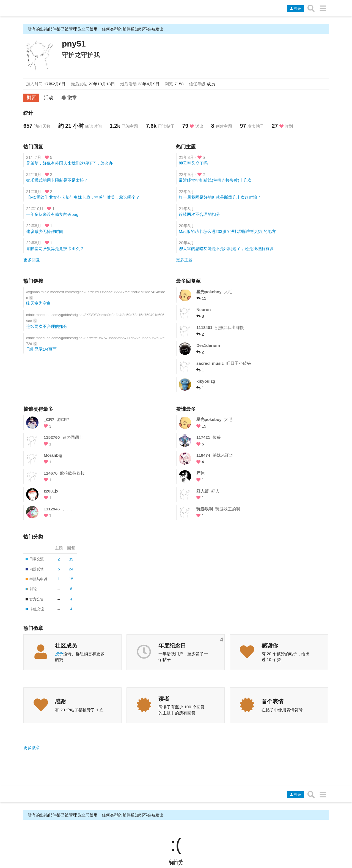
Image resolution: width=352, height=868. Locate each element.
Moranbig (53, 455)
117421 (203, 437)
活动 (49, 97)
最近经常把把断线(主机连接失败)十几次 (215, 180)
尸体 (200, 473)
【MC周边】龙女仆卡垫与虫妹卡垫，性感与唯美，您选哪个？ (83, 197)
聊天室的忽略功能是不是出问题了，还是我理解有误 (226, 248)
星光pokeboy (209, 292)
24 (71, 569)
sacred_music (210, 363)
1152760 (52, 437)
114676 (51, 473)
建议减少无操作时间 (45, 231)
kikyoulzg (206, 381)
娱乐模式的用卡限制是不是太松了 (57, 180)
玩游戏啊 (205, 509)
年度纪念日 (172, 646)
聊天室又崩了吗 (193, 163)
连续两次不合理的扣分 (199, 214)
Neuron (204, 310)
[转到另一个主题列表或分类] (323, 8)
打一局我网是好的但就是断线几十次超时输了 (220, 197)
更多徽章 (32, 748)
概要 (31, 97)
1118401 (204, 327)
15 (71, 579)
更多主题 (184, 260)
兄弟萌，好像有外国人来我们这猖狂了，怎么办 (69, 163)
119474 (203, 455)
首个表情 (273, 701)
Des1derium (208, 345)
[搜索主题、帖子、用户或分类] (311, 8)
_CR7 (49, 419)
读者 (164, 699)
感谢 (61, 701)
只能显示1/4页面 (41, 349)
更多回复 (32, 260)
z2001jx (51, 491)
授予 (59, 654)
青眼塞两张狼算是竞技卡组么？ (55, 248)
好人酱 (203, 491)
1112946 (52, 509)
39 (71, 559)
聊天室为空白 (38, 303)
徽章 (69, 97)
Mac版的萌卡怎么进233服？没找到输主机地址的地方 (227, 231)
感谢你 (270, 646)
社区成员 (66, 646)
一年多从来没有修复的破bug (52, 214)
